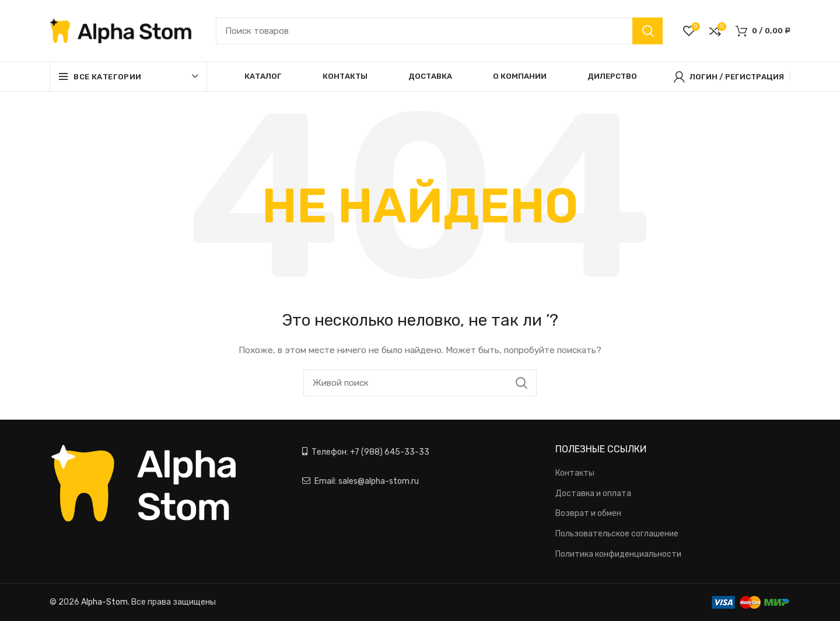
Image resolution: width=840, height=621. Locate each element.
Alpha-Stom (104, 602)
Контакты (575, 473)
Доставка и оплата (593, 493)
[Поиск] (439, 31)
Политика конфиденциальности (618, 554)
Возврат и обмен (588, 513)
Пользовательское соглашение (617, 534)
